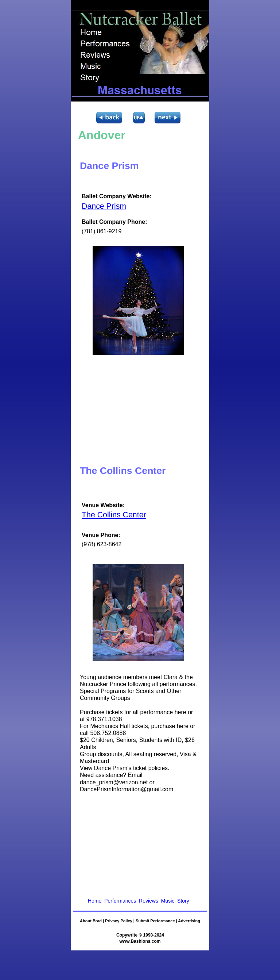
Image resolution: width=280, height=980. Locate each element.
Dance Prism (104, 206)
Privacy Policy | (120, 921)
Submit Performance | (157, 921)
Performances (120, 901)
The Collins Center (114, 515)
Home (95, 901)
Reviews (149, 901)
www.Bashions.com (140, 941)
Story (183, 901)
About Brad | (92, 921)
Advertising (189, 921)
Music (168, 901)
